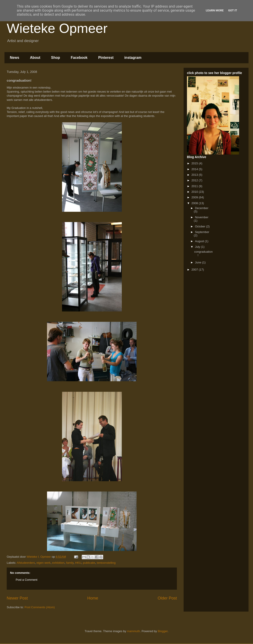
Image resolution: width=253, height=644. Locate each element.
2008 (195, 203)
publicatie (89, 563)
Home (93, 598)
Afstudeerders (26, 563)
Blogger (163, 631)
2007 (195, 270)
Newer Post (17, 598)
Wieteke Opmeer (57, 28)
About (35, 58)
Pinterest (106, 58)
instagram (133, 58)
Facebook (79, 58)
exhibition (58, 563)
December (202, 208)
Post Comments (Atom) (40, 607)
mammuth (133, 631)
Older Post (167, 598)
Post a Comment (27, 580)
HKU (78, 563)
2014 (195, 169)
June (199, 262)
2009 (195, 197)
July (198, 247)
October (201, 226)
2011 (195, 186)
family (70, 563)
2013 (195, 175)
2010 (195, 192)
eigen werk (44, 563)
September (202, 232)
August (200, 241)
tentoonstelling (106, 563)
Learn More (215, 10)
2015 (195, 163)
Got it (233, 10)
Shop (56, 58)
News (15, 58)
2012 (195, 180)
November (202, 217)
